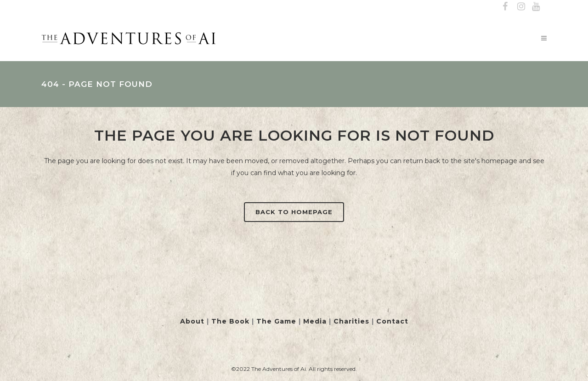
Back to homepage (294, 212)
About (192, 321)
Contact (392, 321)
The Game (276, 321)
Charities (351, 321)
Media (315, 321)
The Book (230, 321)
